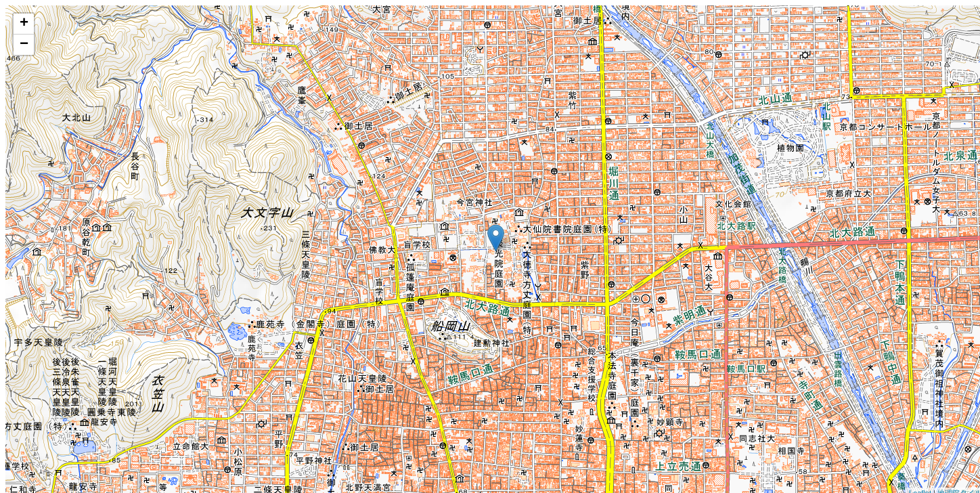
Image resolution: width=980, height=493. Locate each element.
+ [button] (24, 24)
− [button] (24, 45)
